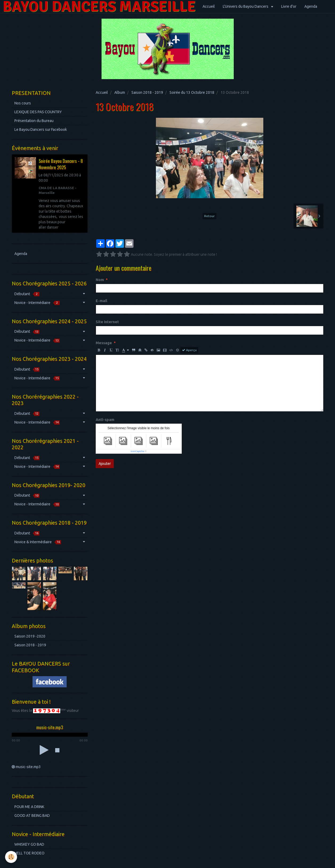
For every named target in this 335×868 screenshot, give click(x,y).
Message (104, 343)
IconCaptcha (137, 451)
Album (120, 92)
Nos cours (23, 103)
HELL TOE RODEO (29, 853)
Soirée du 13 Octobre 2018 (192, 92)
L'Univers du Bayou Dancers (246, 6)
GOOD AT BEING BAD (32, 816)
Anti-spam (105, 420)
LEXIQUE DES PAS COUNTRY (38, 112)
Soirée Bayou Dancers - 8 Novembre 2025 (61, 164)
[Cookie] (11, 857)
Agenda (311, 6)
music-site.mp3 (28, 767)
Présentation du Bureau (34, 121)
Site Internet (107, 322)
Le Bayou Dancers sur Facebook (41, 129)
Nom (100, 280)
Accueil (209, 6)
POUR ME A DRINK (29, 807)
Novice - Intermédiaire (37, 303)
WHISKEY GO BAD (29, 844)
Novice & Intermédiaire (38, 542)
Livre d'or (289, 6)
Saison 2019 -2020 (30, 636)
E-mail (101, 301)
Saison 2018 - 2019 (147, 92)
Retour (209, 216)
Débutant (27, 294)
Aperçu (189, 350)
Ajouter (105, 464)
